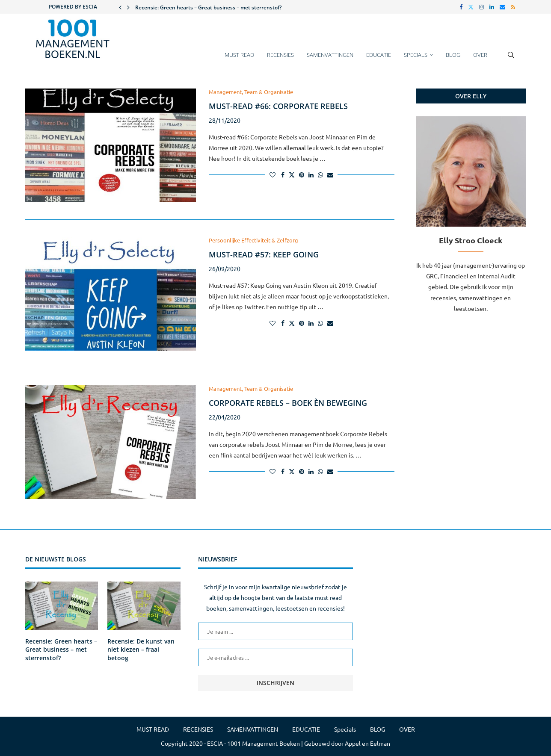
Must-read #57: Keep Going (264, 254)
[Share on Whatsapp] (320, 174)
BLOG (453, 55)
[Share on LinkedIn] (311, 174)
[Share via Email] (330, 174)
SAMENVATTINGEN (330, 55)
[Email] (502, 7)
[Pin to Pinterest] (302, 174)
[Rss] (513, 7)
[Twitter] (471, 7)
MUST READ (239, 55)
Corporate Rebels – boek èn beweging (288, 403)
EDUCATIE (379, 55)
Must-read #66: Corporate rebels (278, 106)
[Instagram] (481, 7)
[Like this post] (273, 174)
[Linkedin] (492, 7)
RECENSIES (280, 55)
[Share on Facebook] (283, 174)
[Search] (511, 59)
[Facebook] (461, 7)
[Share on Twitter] (292, 174)
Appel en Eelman (367, 743)
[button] (120, 7)
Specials (416, 55)
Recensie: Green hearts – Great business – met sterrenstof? (208, 7)
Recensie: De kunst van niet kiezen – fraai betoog (141, 650)
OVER (480, 55)
